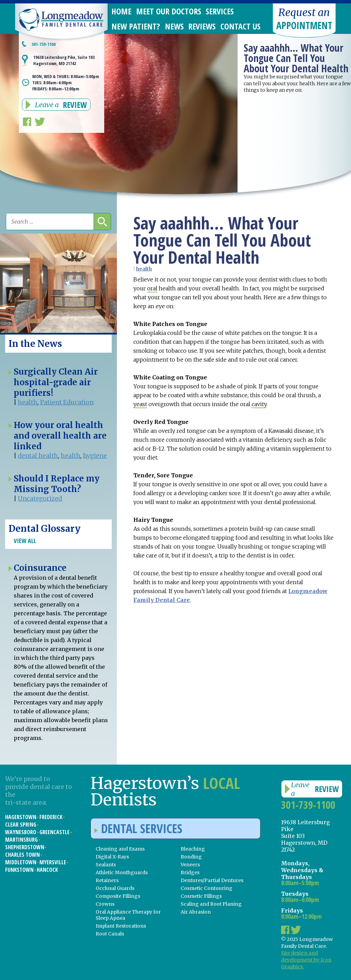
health (144, 269)
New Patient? (136, 26)
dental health (38, 456)
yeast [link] (140, 404)
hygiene (95, 456)
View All (25, 541)
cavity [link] (259, 404)
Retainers (107, 880)
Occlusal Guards (115, 888)
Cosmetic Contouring (207, 888)
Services (220, 11)
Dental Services (138, 828)
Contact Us (240, 26)
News (174, 26)
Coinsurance (40, 568)
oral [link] (152, 288)
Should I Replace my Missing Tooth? (57, 484)
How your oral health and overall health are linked (60, 436)
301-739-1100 (44, 44)
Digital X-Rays (112, 857)
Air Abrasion (196, 912)
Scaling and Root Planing (211, 904)
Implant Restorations (121, 926)
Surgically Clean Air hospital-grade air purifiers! (56, 382)
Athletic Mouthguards (122, 872)
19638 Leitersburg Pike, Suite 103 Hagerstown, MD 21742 (64, 60)
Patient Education (67, 402)
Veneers (190, 865)
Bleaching (193, 849)
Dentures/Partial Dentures (212, 880)
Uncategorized (40, 498)
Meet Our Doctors (169, 11)
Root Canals (110, 934)
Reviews (202, 26)
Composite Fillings (118, 896)
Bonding (191, 857)
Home (121, 11)
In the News (35, 344)
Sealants (106, 865)
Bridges (190, 872)
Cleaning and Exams (120, 849)
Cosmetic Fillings (201, 896)
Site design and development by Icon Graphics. (306, 960)
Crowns (105, 904)
